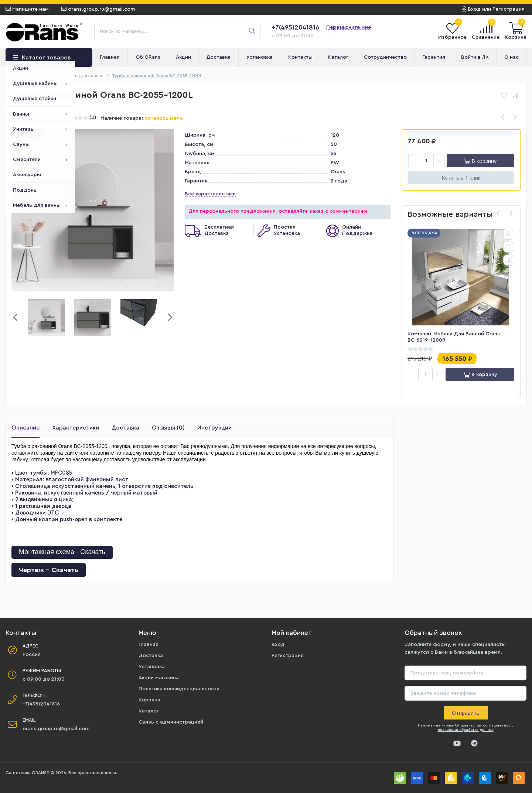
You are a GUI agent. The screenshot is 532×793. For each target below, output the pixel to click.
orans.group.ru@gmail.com (98, 9)
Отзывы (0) (168, 428)
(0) (93, 117)
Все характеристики (210, 194)
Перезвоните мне (349, 27)
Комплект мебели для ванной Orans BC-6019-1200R (454, 337)
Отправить (466, 713)
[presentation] (498, 214)
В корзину (480, 161)
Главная (149, 645)
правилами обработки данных (466, 730)
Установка (152, 667)
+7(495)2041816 (295, 27)
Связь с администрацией (171, 722)
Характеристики (76, 428)
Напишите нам (27, 9)
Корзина (149, 700)
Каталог (149, 711)
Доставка (125, 428)
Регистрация (288, 656)
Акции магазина (159, 678)
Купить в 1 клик (461, 178)
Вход (278, 645)
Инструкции (214, 428)
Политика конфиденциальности (179, 689)
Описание (25, 428)
